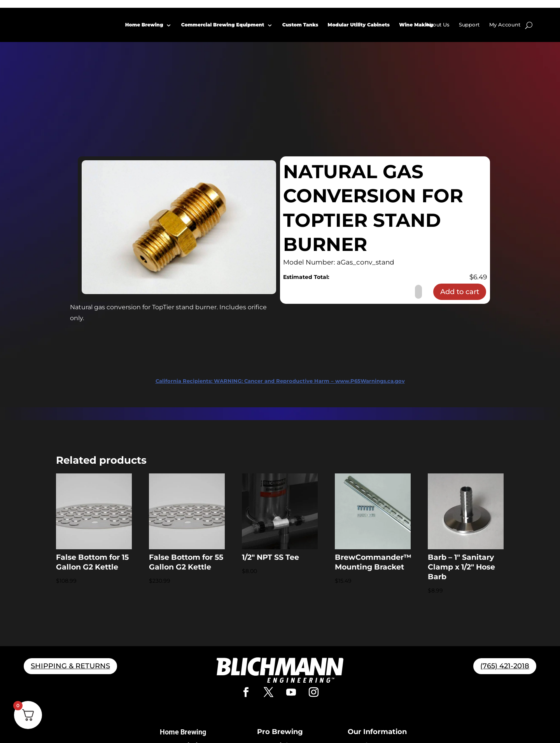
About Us (437, 25)
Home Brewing (144, 25)
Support (469, 25)
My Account (505, 25)
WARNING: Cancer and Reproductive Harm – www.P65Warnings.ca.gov (280, 381)
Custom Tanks (300, 25)
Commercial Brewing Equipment (223, 25)
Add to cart (460, 292)
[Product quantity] (418, 292)
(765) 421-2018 (505, 666)
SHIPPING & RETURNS (70, 666)
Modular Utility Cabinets (359, 25)
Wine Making (416, 25)
